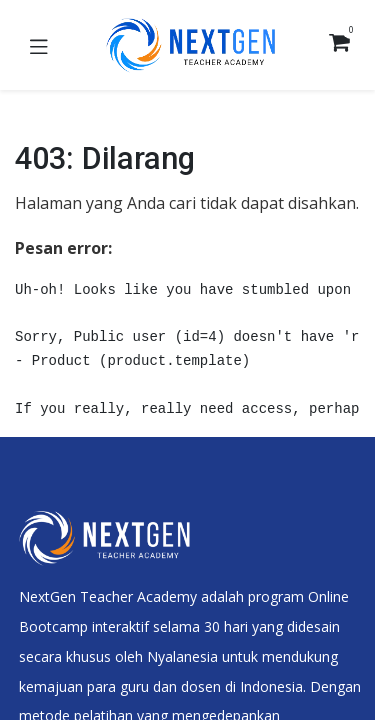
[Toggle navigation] (39, 45)
